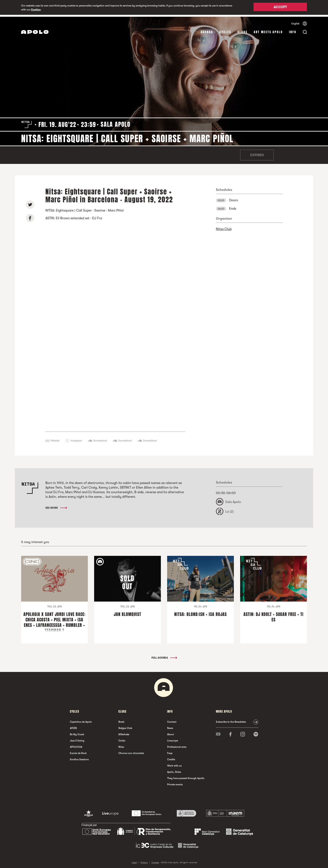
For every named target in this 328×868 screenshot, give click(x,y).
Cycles (225, 30)
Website (55, 438)
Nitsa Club (224, 227)
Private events (175, 783)
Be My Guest (77, 732)
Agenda (207, 30)
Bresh (121, 720)
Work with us (174, 764)
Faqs (170, 751)
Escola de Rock (78, 751)
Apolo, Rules (174, 770)
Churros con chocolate (131, 751)
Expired (257, 153)
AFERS (73, 726)
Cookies (36, 10)
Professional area (177, 745)
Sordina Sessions (79, 758)
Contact (172, 720)
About (170, 732)
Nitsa (121, 745)
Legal (134, 861)
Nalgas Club (125, 726)
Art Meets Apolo (268, 30)
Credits (171, 758)
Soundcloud (100, 438)
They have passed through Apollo (186, 776)
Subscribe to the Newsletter (231, 720)
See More (56, 506)
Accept (280, 8)
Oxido (122, 739)
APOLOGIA (76, 745)
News (170, 726)
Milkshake (124, 732)
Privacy (144, 861)
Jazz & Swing (77, 739)
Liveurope (173, 739)
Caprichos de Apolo (81, 720)
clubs (242, 30)
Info (293, 30)
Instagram (76, 438)
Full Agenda (164, 656)
